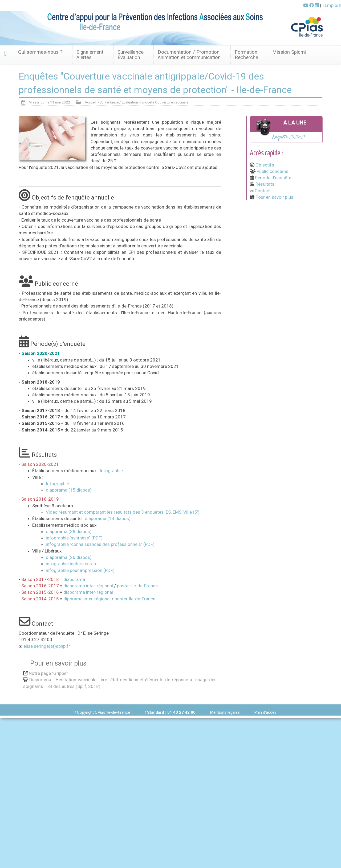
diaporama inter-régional (88, 586)
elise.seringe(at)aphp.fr (47, 646)
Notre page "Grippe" (48, 673)
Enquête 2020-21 (289, 137)
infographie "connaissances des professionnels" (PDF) (100, 544)
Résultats (265, 184)
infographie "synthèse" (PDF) (74, 538)
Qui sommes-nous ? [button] (40, 52)
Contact (263, 191)
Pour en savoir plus (274, 197)
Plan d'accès (265, 712)
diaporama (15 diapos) (69, 490)
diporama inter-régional (87, 599)
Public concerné (272, 171)
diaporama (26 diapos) (69, 557)
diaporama (74, 579)
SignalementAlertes (90, 55)
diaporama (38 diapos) (69, 531)
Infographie (111, 471)
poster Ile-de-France (137, 586)
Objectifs (265, 165)
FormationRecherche (246, 55)
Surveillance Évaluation (131, 55)
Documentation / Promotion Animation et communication (189, 55)
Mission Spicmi (289, 52)
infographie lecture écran (71, 564)
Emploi (333, 5)
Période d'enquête (273, 178)
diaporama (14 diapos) (108, 518)
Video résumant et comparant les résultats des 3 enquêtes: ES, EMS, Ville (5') (123, 512)
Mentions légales (225, 712)
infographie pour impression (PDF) (80, 570)
